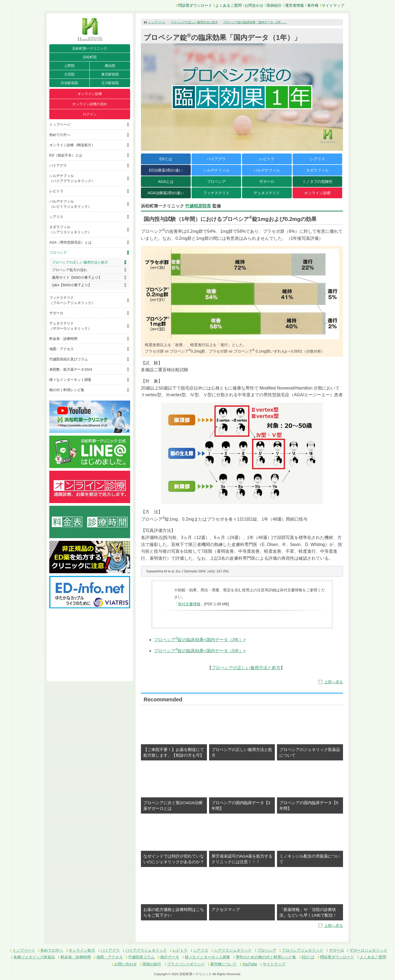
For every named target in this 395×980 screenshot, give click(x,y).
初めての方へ (60, 135)
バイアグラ (58, 165)
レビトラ (56, 191)
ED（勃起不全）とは (66, 155)
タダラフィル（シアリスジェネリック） (70, 230)
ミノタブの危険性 (317, 182)
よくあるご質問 (228, 5)
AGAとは (166, 182)
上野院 (69, 66)
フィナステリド (216, 193)
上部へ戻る (334, 682)
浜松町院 (90, 57)
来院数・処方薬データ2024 (71, 369)
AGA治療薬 (166, 193)
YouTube (250, 964)
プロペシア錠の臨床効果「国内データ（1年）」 (255, 22)
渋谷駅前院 (69, 83)
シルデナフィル (216, 170)
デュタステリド (267, 193)
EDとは (166, 159)
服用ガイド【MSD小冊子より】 (77, 277)
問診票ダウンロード (195, 5)
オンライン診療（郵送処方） (72, 145)
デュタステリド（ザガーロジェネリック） (70, 326)
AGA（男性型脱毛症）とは (70, 242)
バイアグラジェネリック (146, 950)
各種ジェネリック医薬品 (34, 957)
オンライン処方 (82, 950)
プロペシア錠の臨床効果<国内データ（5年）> (200, 651)
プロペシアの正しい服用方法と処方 (80, 262)
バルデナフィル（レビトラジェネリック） (70, 204)
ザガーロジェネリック (368, 950)
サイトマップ (333, 5)
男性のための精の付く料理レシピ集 (266, 957)
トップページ (60, 124)
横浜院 (110, 66)
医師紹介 (274, 5)
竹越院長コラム (141, 957)
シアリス (56, 217)
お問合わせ (254, 5)
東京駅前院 (110, 74)
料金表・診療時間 (63, 339)
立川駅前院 (110, 83)
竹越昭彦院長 (198, 206)
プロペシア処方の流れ (70, 270)
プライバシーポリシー (186, 964)
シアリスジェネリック (233, 950)
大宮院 (69, 74)
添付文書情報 (189, 604)
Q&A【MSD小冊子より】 (72, 285)
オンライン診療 (90, 94)
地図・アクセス (62, 349)
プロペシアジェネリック (303, 950)
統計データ (170, 957)
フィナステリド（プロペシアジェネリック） (72, 300)
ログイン (90, 114)
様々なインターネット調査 (70, 380)
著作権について (223, 964)
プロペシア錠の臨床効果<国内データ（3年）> (200, 640)
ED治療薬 (166, 170)
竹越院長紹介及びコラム (69, 359)
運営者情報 (294, 5)
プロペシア (58, 253)
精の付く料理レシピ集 (67, 390)
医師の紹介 (152, 964)
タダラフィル (317, 170)
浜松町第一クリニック (90, 48)
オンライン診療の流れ (90, 104)
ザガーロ (56, 313)
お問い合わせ (126, 964)
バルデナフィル (267, 170)
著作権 (313, 5)
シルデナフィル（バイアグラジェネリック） (72, 178)
